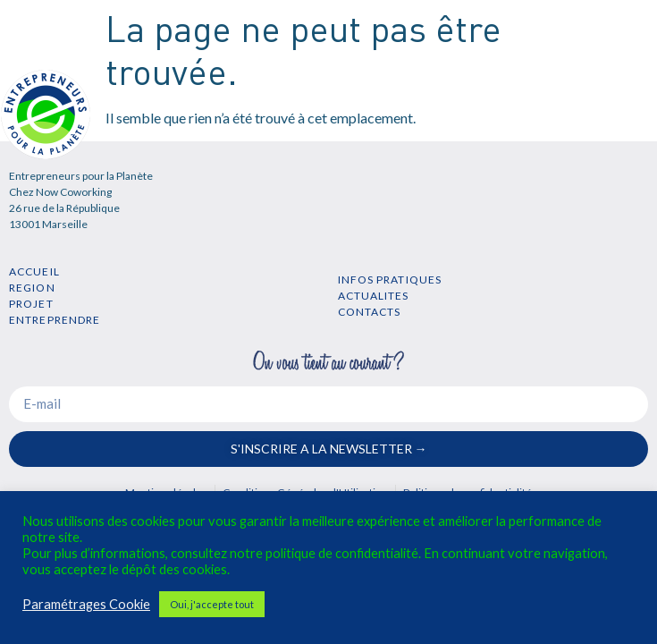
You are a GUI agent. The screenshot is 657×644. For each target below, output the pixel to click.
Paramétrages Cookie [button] (86, 604)
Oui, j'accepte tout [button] (212, 604)
